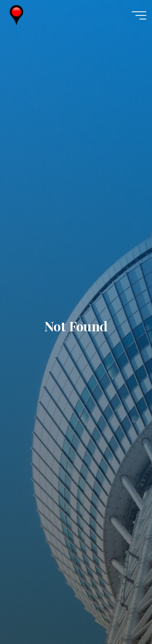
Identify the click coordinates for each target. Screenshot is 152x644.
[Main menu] (139, 15)
